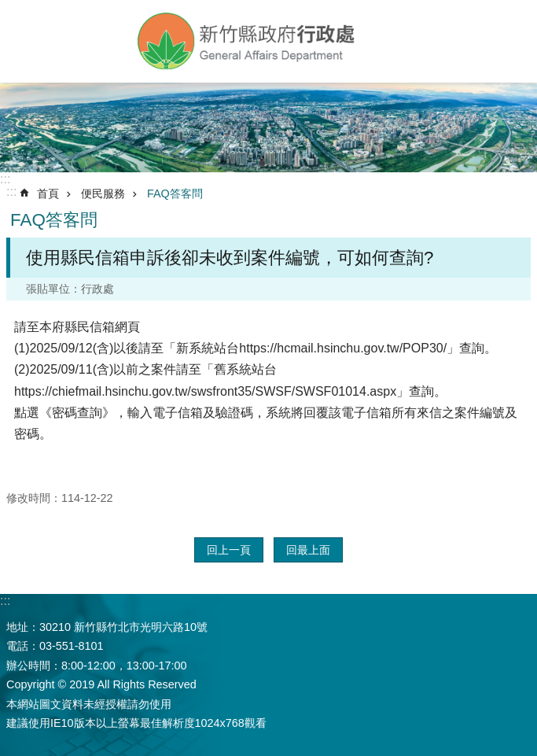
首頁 (48, 194)
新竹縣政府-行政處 (247, 41)
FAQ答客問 (175, 194)
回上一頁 (229, 550)
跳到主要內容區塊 (8, 8)
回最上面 (308, 550)
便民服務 (103, 194)
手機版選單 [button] (26, 37)
